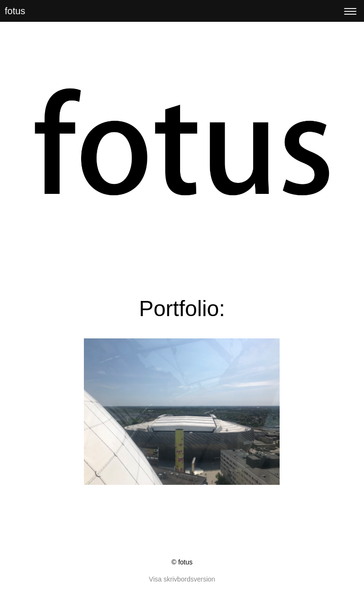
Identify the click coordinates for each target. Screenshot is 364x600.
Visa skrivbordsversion (182, 579)
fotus (15, 11)
